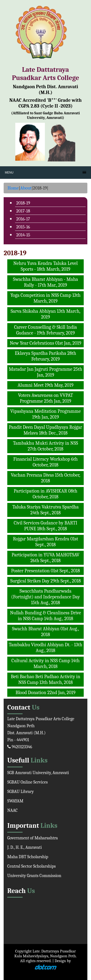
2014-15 (23, 235)
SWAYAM (15, 801)
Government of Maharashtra (33, 838)
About (26, 188)
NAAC (12, 810)
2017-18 (23, 211)
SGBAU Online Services (28, 782)
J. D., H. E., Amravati (25, 847)
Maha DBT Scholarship (28, 857)
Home (13, 188)
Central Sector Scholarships (32, 866)
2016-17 (23, 219)
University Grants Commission (34, 876)
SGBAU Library (21, 792)
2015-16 (23, 227)
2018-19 (23, 203)
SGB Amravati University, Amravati (38, 773)
